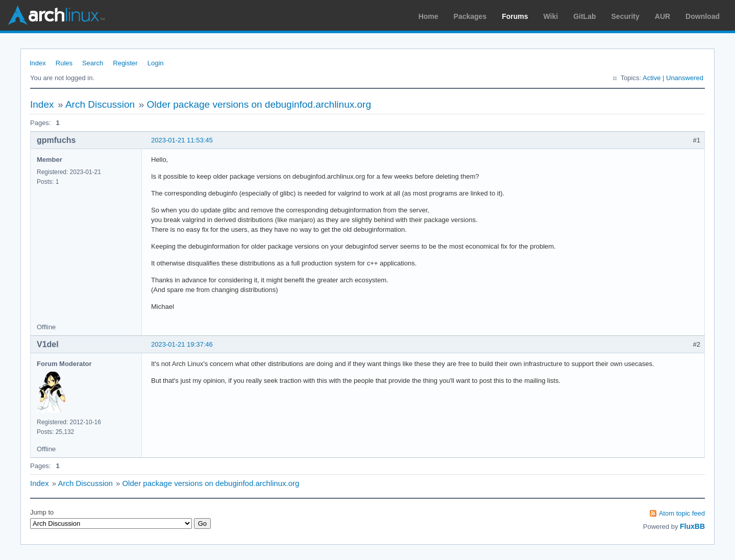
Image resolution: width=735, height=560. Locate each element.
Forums (515, 16)
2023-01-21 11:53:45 (182, 140)
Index (38, 63)
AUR (663, 16)
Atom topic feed (682, 513)
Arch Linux (56, 15)
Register (125, 63)
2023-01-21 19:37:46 (182, 344)
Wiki (551, 16)
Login (156, 63)
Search (93, 63)
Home (428, 16)
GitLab (584, 16)
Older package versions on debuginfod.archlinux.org (259, 104)
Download (703, 16)
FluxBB (692, 526)
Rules (64, 63)
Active (652, 78)
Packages (470, 16)
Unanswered (685, 78)
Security (626, 16)
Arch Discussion (100, 104)
